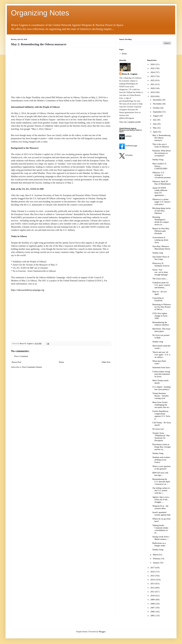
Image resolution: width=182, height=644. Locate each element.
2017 (153, 568)
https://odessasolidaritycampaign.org (28, 290)
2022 (153, 80)
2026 (153, 64)
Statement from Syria (161, 367)
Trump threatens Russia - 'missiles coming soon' (161, 396)
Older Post (106, 362)
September (158, 112)
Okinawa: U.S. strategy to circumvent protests (162, 175)
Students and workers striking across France (161, 460)
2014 (153, 580)
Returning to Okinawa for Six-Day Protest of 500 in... (162, 307)
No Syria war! (158, 429)
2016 (153, 572)
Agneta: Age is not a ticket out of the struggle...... (161, 500)
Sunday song (158, 253)
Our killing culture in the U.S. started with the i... (161, 490)
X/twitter (126, 155)
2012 (153, 588)
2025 (153, 68)
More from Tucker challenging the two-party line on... (161, 405)
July (155, 120)
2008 (153, 604)
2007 (153, 608)
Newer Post (16, 362)
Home (61, 362)
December (157, 100)
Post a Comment (21, 356)
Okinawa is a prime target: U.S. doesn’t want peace (161, 202)
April (155, 132)
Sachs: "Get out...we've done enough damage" (160, 272)
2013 (153, 584)
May (155, 128)
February (157, 559)
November (158, 104)
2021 (153, 84)
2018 (153, 96)
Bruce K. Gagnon (130, 74)
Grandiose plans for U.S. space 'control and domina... (161, 285)
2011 (153, 592)
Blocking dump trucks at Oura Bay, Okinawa (162, 211)
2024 (153, 72)
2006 (153, 612)
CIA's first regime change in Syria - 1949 (160, 316)
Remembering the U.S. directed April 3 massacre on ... (161, 482)
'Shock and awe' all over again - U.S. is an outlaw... (161, 355)
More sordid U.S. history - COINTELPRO (160, 166)
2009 (153, 600)
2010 (153, 596)
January (156, 563)
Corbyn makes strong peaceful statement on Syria (161, 374)
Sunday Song (158, 160)
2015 (153, 576)
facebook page (128, 146)
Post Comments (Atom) (32, 367)
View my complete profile (130, 122)
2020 (153, 88)
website (125, 136)
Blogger (102, 632)
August (156, 116)
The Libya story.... (160, 279)
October (157, 108)
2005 (153, 616)
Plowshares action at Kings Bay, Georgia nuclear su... (162, 447)
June (155, 124)
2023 (153, 76)
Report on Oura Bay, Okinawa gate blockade (161, 231)
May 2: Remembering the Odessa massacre (161, 138)
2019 (153, 92)
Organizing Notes (40, 13)
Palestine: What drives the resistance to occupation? (162, 153)
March (156, 555)
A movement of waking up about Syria (160, 240)
